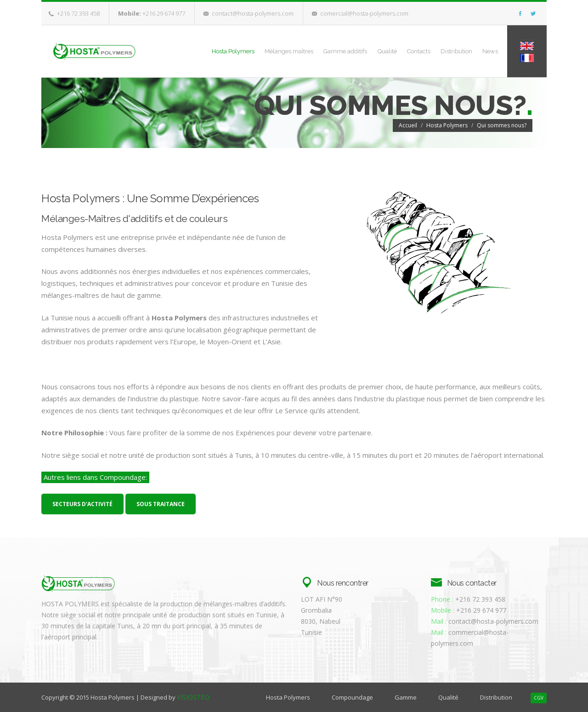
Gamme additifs (315, 51)
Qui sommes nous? (502, 125)
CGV (539, 698)
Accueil (408, 125)
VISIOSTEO (193, 697)
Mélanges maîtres (253, 51)
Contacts (401, 51)
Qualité (363, 51)
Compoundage (352, 697)
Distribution (445, 51)
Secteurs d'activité (82, 504)
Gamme (406, 697)
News (486, 51)
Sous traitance (161, 504)
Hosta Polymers (190, 51)
